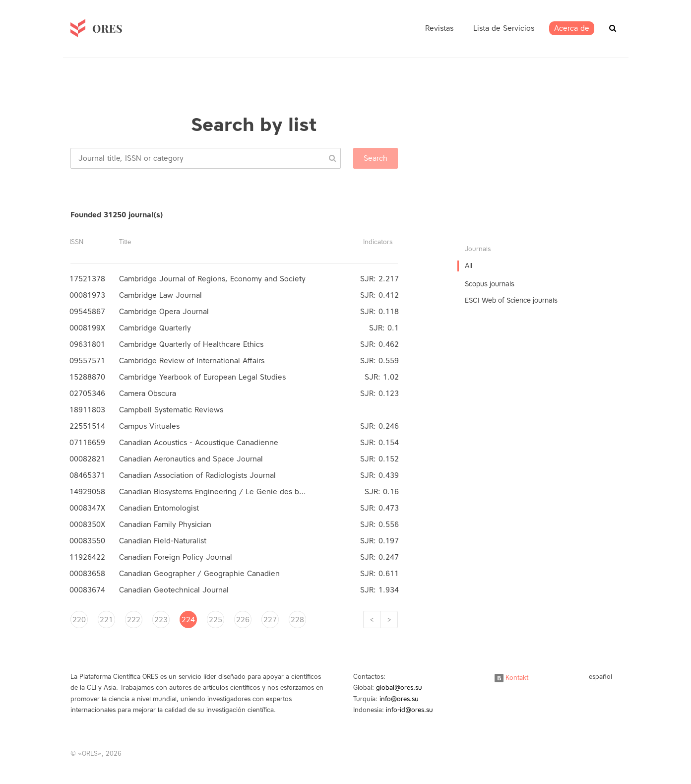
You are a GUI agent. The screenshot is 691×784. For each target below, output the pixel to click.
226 (243, 620)
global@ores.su (399, 687)
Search (376, 158)
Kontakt (511, 678)
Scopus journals (490, 284)
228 (297, 620)
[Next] (389, 620)
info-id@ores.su (409, 710)
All (469, 266)
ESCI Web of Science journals (511, 300)
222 (134, 620)
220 (79, 620)
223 (161, 620)
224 (188, 620)
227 (270, 620)
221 (106, 620)
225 (216, 620)
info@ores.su (399, 699)
